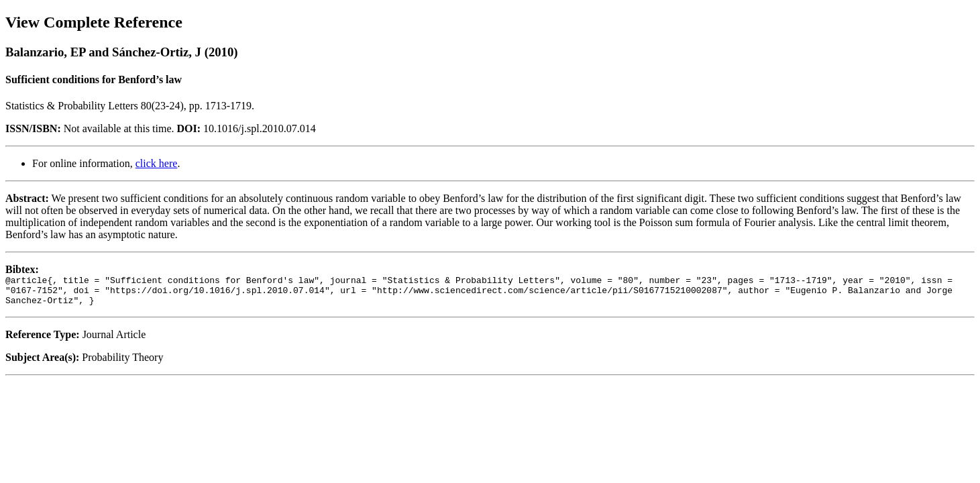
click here (157, 163)
